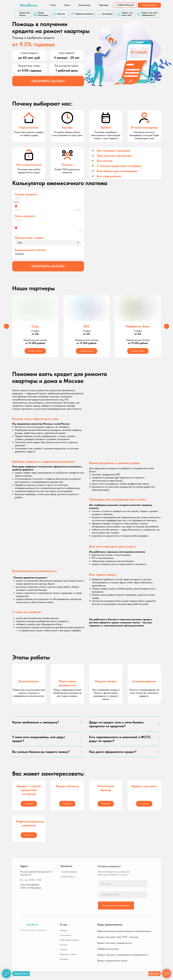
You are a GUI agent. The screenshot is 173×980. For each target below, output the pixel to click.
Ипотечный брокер (106, 788)
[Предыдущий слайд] (6, 326)
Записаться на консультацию (116, 905)
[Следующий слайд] (167, 326)
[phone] (123, 895)
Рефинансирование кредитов (30, 823)
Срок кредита (25, 216)
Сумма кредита (26, 194)
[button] (48, 81)
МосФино (29, 5)
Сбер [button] (35, 326)
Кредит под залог (144, 786)
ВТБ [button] (87, 326)
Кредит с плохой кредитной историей (29, 790)
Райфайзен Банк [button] (138, 326)
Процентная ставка (29, 238)
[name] (123, 884)
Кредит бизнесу (67, 786)
